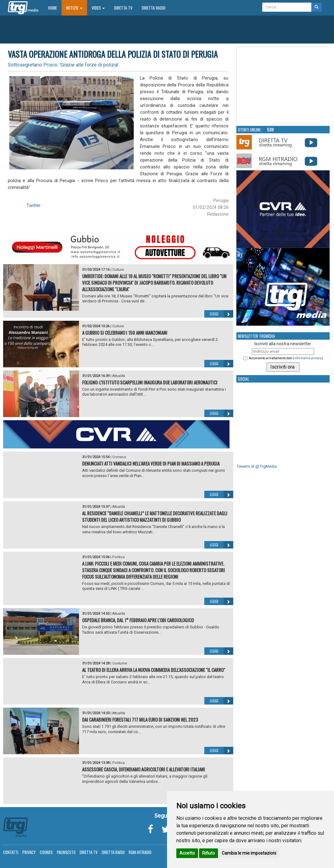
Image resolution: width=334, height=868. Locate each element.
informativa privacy (308, 358)
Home (55, 8)
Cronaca (119, 457)
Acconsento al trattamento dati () (286, 358)
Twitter (34, 205)
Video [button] (98, 8)
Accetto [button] (187, 853)
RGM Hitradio (140, 852)
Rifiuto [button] (209, 853)
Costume (120, 663)
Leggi (222, 314)
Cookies (46, 852)
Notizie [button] (74, 8)
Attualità (119, 376)
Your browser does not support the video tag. (283, 86)
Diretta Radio (154, 8)
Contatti (11, 852)
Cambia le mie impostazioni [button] (249, 853)
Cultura (118, 270)
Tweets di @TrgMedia (257, 466)
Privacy (29, 852)
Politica (118, 557)
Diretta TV (123, 8)
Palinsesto (66, 852)
